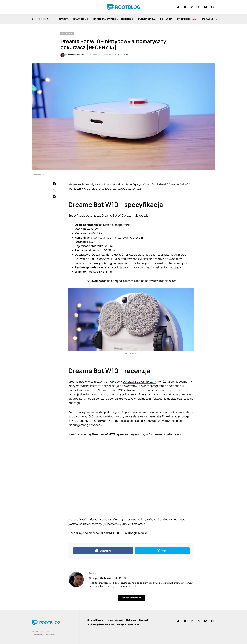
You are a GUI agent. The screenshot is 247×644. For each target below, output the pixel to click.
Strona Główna (95, 620)
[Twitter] (199, 7)
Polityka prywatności (129, 624)
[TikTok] (178, 7)
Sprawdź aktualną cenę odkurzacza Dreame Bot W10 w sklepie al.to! (131, 281)
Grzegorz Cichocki (100, 578)
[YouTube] (185, 7)
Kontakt (144, 620)
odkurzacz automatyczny (139, 381)
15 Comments (123, 55)
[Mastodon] (206, 7)
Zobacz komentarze (131, 598)
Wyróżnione (67, 33)
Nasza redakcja (115, 620)
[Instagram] (192, 7)
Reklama (131, 620)
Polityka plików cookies (101, 624)
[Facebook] (212, 7)
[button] (34, 7)
